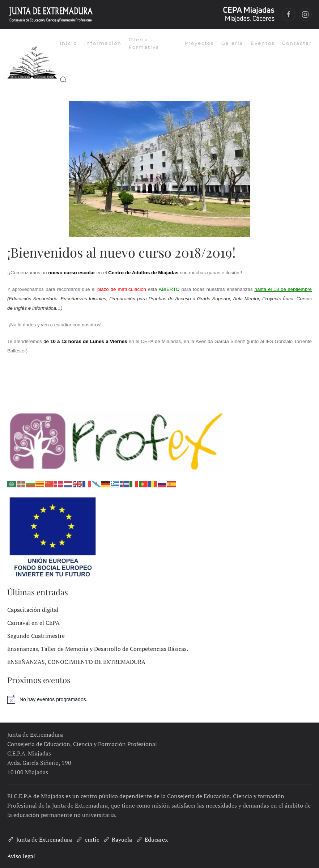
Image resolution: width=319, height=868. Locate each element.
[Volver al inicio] (33, 61)
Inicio (68, 43)
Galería (232, 43)
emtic (87, 839)
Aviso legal (21, 856)
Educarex (152, 839)
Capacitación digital (33, 610)
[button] (63, 80)
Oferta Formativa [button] (144, 43)
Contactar (297, 43)
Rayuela (117, 839)
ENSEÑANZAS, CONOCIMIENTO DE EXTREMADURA (76, 662)
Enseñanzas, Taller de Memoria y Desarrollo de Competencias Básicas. (98, 649)
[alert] (159, 699)
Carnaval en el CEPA (33, 623)
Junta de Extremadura (40, 839)
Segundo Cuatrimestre (36, 636)
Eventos (263, 43)
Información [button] (103, 43)
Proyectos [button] (199, 43)
